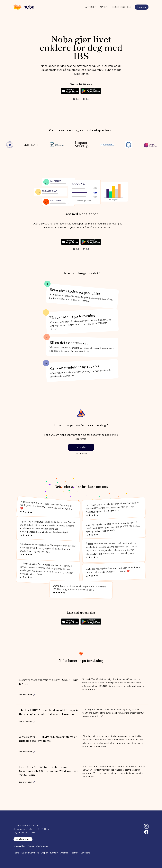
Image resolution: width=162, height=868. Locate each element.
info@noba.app (23, 839)
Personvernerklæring (38, 846)
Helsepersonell (121, 7)
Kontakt (54, 853)
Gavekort (85, 853)
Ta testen (81, 447)
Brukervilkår (19, 846)
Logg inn (142, 7)
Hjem (16, 853)
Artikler (91, 7)
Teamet (74, 853)
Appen (103, 7)
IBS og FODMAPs (30, 853)
